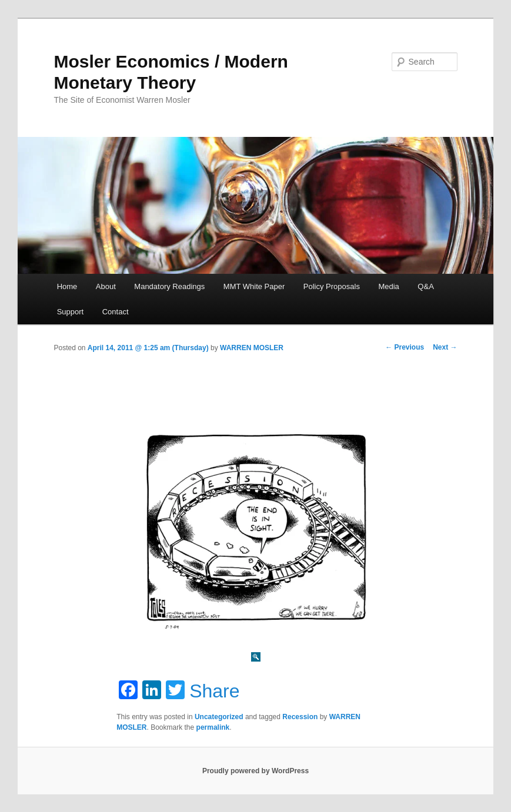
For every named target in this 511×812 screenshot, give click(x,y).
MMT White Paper (254, 286)
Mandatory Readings (169, 286)
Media (388, 286)
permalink (213, 727)
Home (67, 286)
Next (445, 347)
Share (214, 691)
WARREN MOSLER (252, 348)
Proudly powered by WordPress (256, 771)
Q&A (425, 286)
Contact (116, 312)
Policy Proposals (332, 286)
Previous (405, 347)
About (106, 286)
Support (71, 312)
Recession (300, 717)
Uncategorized (219, 717)
